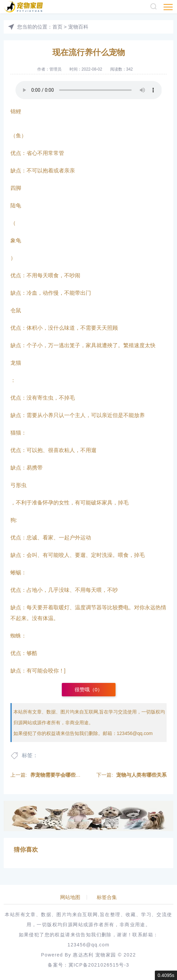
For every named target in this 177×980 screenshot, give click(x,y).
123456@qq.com (135, 733)
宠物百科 (78, 27)
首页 (57, 27)
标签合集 (107, 897)
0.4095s (166, 975)
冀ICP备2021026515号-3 (99, 965)
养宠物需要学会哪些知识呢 (60, 775)
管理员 (55, 69)
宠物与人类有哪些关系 (141, 775)
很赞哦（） (88, 689)
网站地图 (70, 897)
